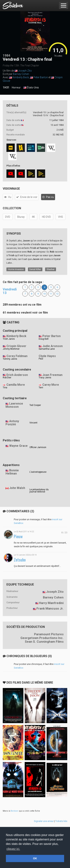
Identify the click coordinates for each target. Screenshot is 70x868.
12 (57, 294)
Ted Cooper (35, 405)
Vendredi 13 (10, 291)
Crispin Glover (16, 346)
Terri (41, 388)
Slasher (51, 269)
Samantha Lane (47, 349)
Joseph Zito (25, 71)
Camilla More (16, 385)
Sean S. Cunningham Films (44, 642)
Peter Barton (41, 77)
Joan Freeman (52, 375)
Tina (5, 388)
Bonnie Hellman (12, 472)
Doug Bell (44, 339)
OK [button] (35, 858)
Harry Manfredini (51, 603)
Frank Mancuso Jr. (50, 608)
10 (44, 294)
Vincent (33, 423)
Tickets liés (61, 821)
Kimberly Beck (21, 77)
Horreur (16, 88)
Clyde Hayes (47, 356)
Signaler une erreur (44, 821)
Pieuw (18, 536)
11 (51, 294)
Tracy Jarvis (45, 378)
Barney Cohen (21, 74)
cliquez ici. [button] (13, 849)
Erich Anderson (17, 375)
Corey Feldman (17, 356)
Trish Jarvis (9, 339)
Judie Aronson (52, 346)
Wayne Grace (18, 446)
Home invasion (16, 269)
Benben (15, 811)
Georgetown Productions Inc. (42, 638)
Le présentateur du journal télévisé (39, 491)
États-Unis (31, 88)
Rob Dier (7, 378)
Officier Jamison (38, 447)
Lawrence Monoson (14, 405)
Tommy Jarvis (10, 359)
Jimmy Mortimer (11, 349)
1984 (6, 55)
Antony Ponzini (12, 423)
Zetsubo (20, 560)
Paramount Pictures (49, 634)
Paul (41, 359)
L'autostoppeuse (38, 472)
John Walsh (17, 488)
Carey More (51, 385)
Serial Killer (35, 269)
